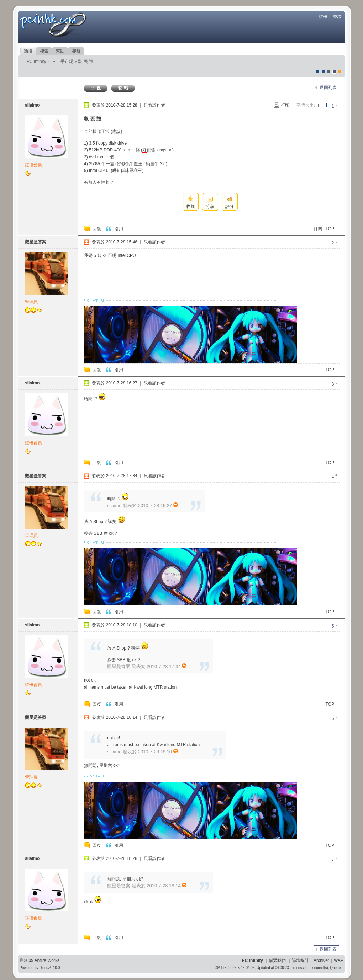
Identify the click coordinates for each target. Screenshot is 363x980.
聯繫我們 (277, 960)
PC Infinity (36, 61)
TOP (330, 229)
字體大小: (306, 105)
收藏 (190, 206)
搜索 (44, 51)
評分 (230, 206)
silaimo (32, 105)
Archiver (321, 960)
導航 (76, 51)
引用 (119, 229)
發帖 (124, 88)
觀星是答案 (36, 242)
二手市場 (65, 61)
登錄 (337, 17)
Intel (93, 171)
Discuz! (45, 968)
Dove (334, 72)
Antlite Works (47, 960)
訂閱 (318, 229)
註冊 (323, 17)
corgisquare (340, 72)
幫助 (60, 51)
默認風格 (318, 72)
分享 (210, 206)
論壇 (28, 51)
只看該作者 (154, 105)
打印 (285, 105)
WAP (339, 960)
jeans (328, 72)
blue (323, 72)
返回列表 (328, 87)
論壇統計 (300, 960)
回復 (96, 88)
